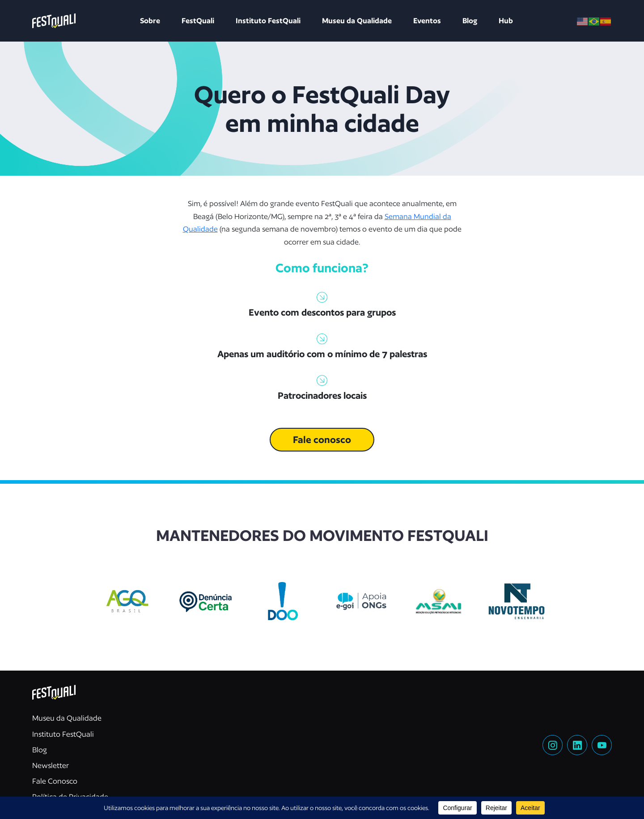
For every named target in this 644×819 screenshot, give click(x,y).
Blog (470, 21)
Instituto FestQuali (268, 21)
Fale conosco (322, 439)
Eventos (427, 21)
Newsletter (51, 765)
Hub (506, 21)
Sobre (150, 21)
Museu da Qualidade (357, 21)
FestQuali (198, 21)
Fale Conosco (55, 781)
